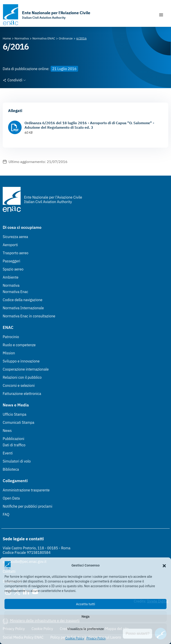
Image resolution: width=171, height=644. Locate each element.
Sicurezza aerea (15, 237)
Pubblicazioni (13, 439)
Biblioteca (11, 469)
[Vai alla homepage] (46, 15)
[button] (164, 565)
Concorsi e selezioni (19, 385)
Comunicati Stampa (18, 422)
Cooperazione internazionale (26, 369)
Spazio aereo (13, 269)
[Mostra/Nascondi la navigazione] (161, 15)
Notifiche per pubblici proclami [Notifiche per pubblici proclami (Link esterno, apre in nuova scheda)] (27, 506)
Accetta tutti (86, 604)
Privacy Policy (96, 638)
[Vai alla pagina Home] (7, 38)
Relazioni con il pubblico (22, 377)
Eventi (8, 453)
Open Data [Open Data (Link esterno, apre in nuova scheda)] (11, 498)
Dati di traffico (14, 445)
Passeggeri (11, 261)
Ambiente (11, 277)
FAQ (6, 514)
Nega (85, 616)
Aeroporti (10, 245)
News (7, 431)
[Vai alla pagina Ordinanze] (66, 38)
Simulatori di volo (17, 461)
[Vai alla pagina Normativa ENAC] (44, 38)
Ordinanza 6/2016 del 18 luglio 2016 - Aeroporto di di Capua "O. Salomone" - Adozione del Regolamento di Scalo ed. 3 (89, 125)
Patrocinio (11, 337)
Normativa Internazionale (23, 308)
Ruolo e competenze (19, 345)
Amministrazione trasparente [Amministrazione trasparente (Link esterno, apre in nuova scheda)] (26, 490)
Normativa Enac (15, 292)
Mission (9, 353)
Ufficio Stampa (15, 414)
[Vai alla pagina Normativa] (22, 38)
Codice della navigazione (22, 300)
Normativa (11, 285)
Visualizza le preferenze (86, 629)
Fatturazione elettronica (22, 394)
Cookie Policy (75, 638)
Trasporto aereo (16, 253)
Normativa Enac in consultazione (29, 316)
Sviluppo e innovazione (21, 361)
